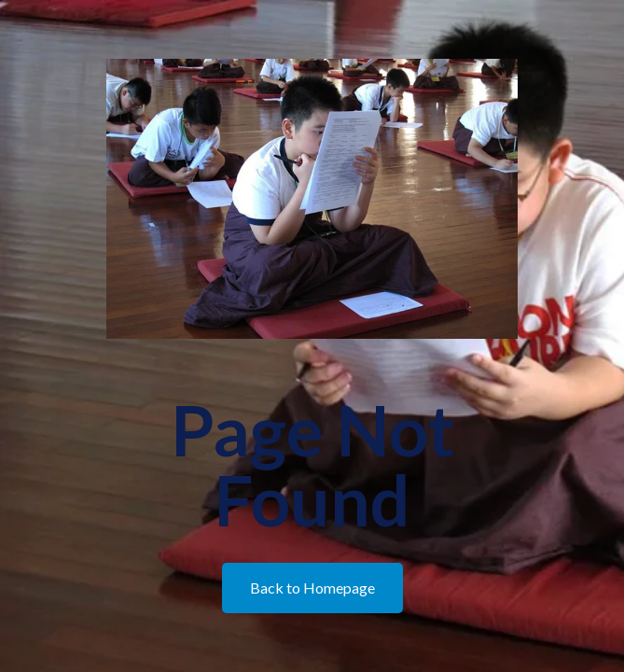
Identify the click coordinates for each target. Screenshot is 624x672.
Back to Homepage (312, 588)
